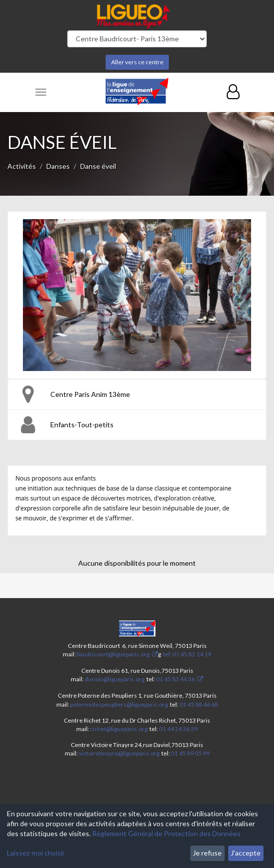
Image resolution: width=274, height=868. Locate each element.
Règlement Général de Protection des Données (166, 833)
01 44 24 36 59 (178, 729)
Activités (22, 166)
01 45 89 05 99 (190, 753)
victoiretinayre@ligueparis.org (119, 753)
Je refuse (207, 853)
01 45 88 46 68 (199, 704)
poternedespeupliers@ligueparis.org (119, 704)
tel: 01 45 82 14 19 (187, 654)
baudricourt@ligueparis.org (113, 654)
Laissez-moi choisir (36, 853)
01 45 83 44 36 (175, 679)
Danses (58, 166)
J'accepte (246, 853)
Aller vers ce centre (137, 62)
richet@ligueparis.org (119, 729)
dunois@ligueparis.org (115, 679)
